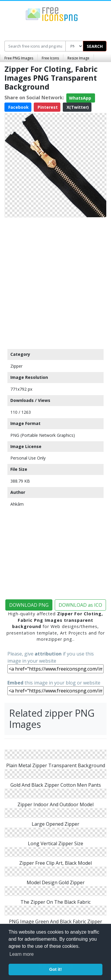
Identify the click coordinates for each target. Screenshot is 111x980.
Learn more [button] (22, 954)
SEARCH (95, 46)
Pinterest (47, 107)
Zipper (16, 366)
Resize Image (78, 58)
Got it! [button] (55, 969)
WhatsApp (81, 98)
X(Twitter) (77, 107)
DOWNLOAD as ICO (80, 605)
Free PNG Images (19, 58)
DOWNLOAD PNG (29, 605)
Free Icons (50, 58)
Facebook (18, 107)
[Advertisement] (55, 282)
